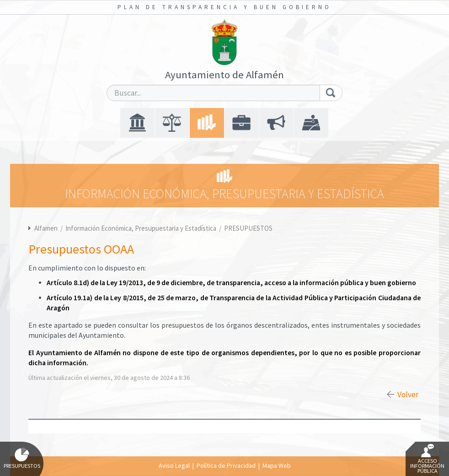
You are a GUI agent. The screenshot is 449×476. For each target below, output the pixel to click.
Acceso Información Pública (427, 459)
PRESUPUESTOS (248, 228)
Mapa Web (277, 465)
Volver (408, 395)
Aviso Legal (174, 465)
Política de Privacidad (226, 465)
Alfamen (46, 228)
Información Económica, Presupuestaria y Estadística (142, 228)
